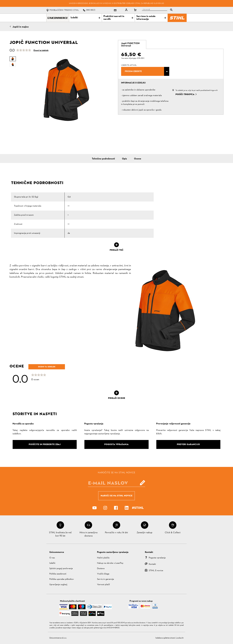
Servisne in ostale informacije (151, 18)
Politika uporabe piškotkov (62, 579)
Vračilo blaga (103, 574)
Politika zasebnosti (58, 574)
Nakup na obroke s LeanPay (110, 563)
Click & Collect (173, 533)
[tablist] (158, 10)
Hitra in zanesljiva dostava (88, 534)
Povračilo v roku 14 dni (116, 533)
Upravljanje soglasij (58, 585)
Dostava (101, 569)
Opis (124, 159)
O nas (52, 558)
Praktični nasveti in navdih (118, 18)
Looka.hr (180, 638)
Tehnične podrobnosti (103, 159)
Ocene (138, 159)
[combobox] (145, 71)
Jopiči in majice (21, 27)
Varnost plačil (103, 585)
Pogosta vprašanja (157, 558)
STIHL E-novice (156, 571)
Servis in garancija (105, 579)
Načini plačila (103, 558)
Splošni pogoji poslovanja (61, 569)
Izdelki (85, 18)
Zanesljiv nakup (145, 533)
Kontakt (152, 564)
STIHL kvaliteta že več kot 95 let (60, 534)
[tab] (132, 44)
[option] (66, 90)
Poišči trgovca (185, 94)
